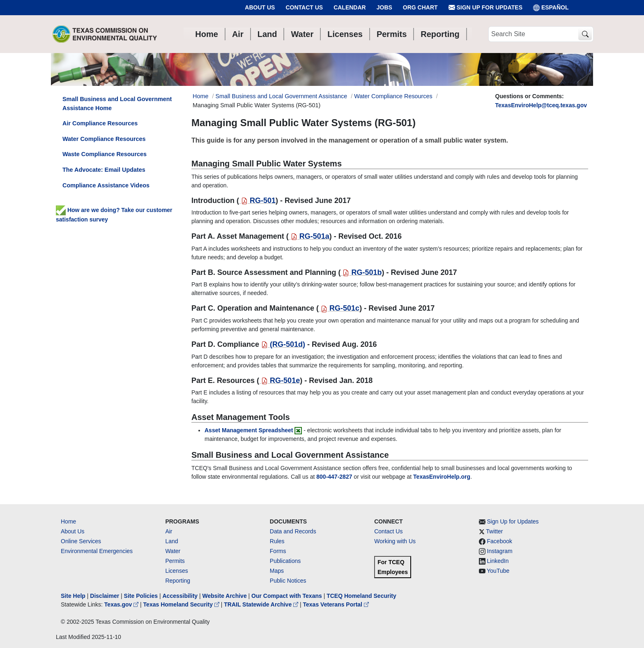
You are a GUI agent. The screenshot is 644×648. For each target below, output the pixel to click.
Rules (277, 541)
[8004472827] (334, 477)
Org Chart (420, 7)
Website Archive (225, 596)
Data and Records (293, 531)
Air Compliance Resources (100, 123)
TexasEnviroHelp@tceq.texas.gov (541, 105)
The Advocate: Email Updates (104, 170)
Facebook (500, 541)
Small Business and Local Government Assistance (281, 96)
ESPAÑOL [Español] (551, 8)
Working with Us (395, 541)
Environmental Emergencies (97, 551)
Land (171, 541)
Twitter (494, 531)
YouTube (498, 571)
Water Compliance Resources (393, 96)
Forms (278, 551)
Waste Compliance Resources (105, 154)
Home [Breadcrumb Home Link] (200, 96)
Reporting (178, 581)
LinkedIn (498, 561)
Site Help (73, 596)
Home (68, 521)
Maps (277, 571)
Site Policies (141, 596)
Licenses (176, 571)
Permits (175, 561)
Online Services (81, 541)
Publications (285, 561)
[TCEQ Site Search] (585, 34)
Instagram (500, 551)
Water (173, 551)
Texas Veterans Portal (336, 604)
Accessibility (181, 596)
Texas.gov (122, 604)
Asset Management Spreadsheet (249, 430)
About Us (260, 7)
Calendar (350, 7)
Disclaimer (105, 596)
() (283, 344)
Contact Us (304, 7)
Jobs (384, 7)
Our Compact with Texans (287, 596)
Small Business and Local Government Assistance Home (117, 104)
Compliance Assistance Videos (106, 185)
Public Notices (288, 581)
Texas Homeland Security (182, 604)
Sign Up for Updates (485, 8)
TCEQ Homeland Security (361, 596)
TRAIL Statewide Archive (262, 604)
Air (169, 531)
